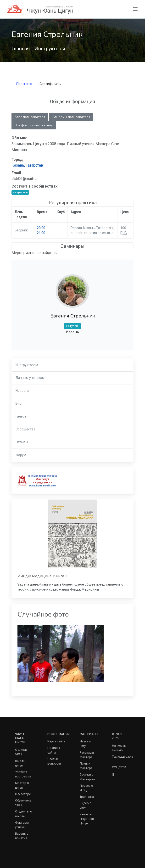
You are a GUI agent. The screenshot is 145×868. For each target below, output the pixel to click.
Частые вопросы (54, 761)
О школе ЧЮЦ (21, 752)
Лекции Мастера (86, 766)
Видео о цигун (86, 805)
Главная (21, 49)
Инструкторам (27, 365)
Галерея (22, 416)
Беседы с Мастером (87, 777)
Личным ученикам (30, 378)
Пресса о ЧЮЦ (86, 788)
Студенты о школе (24, 814)
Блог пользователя (30, 117)
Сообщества (25, 429)
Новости (22, 391)
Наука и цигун (85, 744)
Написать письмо (119, 748)
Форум (21, 455)
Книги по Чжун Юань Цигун (88, 819)
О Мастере (23, 794)
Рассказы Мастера (87, 755)
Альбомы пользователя (71, 117)
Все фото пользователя (34, 125)
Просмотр (24, 84)
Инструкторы (50, 49)
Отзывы (22, 442)
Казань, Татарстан (27, 165)
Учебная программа (23, 774)
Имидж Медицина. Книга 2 (42, 576)
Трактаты (87, 797)
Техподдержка (123, 757)
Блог (19, 403)
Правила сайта (54, 750)
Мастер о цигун (22, 785)
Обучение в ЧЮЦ (23, 803)
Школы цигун (20, 763)
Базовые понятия (22, 836)
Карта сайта (56, 741)
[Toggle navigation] (135, 9)
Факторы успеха (22, 825)
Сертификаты (50, 84)
